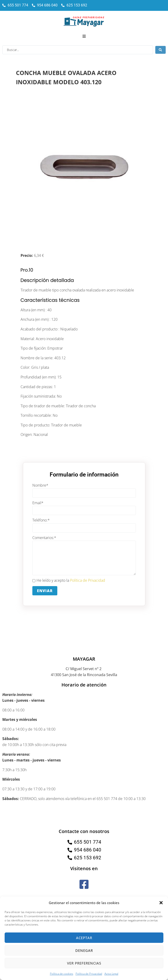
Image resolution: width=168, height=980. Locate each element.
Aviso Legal (111, 974)
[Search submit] (160, 50)
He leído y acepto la (69, 581)
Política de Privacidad (89, 974)
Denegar (84, 950)
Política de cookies (62, 974)
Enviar (45, 591)
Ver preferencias (84, 963)
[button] (161, 903)
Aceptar (84, 938)
